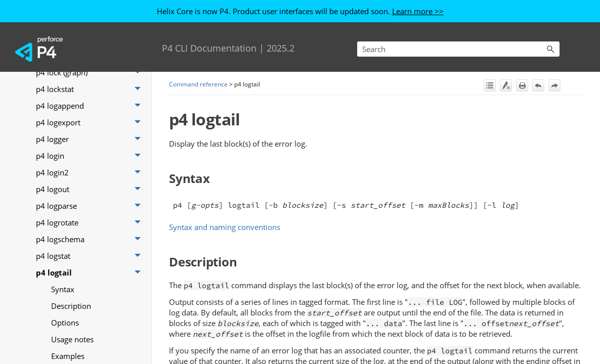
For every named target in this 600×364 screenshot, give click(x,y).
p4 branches (91, 330)
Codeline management (83, 86)
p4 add (91, 180)
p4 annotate (91, 246)
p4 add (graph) (91, 196)
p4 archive (91, 263)
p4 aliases (91, 230)
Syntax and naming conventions (225, 227)
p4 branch (91, 313)
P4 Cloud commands (91, 163)
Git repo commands (91, 146)
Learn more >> (418, 11)
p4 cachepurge (91, 347)
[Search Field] (458, 49)
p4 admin (91, 213)
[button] (550, 49)
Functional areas (65, 129)
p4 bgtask (91, 297)
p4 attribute (91, 280)
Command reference (83, 109)
